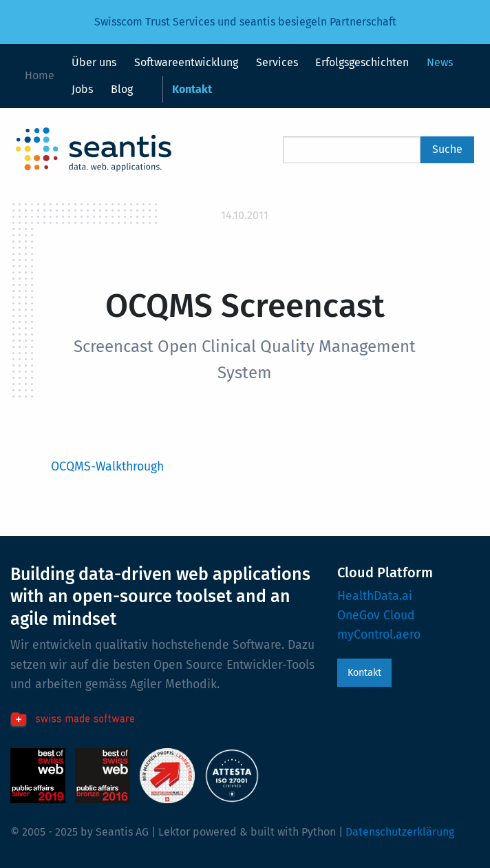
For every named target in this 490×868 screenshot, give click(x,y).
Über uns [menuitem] (94, 62)
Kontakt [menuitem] (192, 89)
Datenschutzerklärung (400, 832)
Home (40, 75)
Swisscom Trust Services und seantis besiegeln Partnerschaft (245, 22)
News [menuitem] (440, 62)
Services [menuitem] (277, 62)
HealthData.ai (375, 596)
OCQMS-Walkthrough (107, 467)
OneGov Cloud (376, 616)
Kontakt (364, 673)
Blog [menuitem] (122, 89)
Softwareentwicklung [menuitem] (186, 62)
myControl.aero (379, 635)
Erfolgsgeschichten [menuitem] (362, 62)
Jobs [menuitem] (82, 89)
